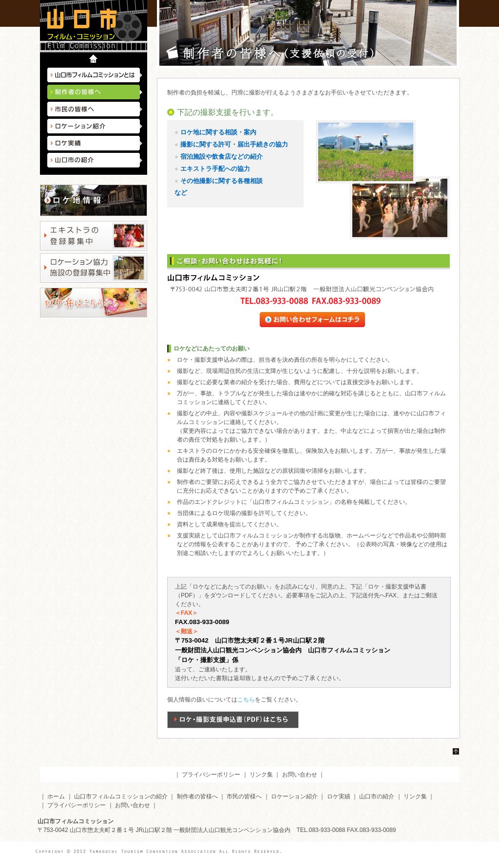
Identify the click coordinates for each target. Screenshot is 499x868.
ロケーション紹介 (95, 126)
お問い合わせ (300, 775)
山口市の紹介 (95, 160)
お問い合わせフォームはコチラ (323, 320)
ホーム (56, 796)
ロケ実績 (95, 143)
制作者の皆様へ (197, 796)
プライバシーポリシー (211, 775)
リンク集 (261, 775)
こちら (246, 700)
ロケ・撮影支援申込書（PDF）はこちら (233, 720)
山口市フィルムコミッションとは (95, 75)
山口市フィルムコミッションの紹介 (121, 796)
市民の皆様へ (95, 109)
